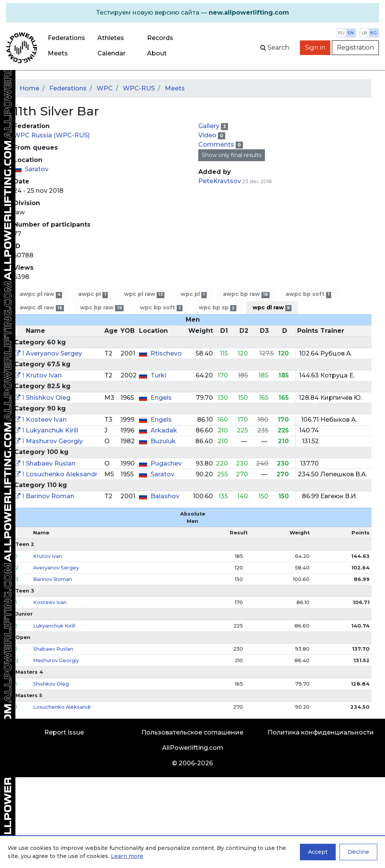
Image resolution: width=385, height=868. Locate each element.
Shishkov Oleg (48, 398)
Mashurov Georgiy (54, 441)
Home (29, 88)
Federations (66, 38)
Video (208, 135)
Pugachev (166, 463)
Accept (318, 852)
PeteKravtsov (220, 181)
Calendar (111, 53)
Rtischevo (166, 353)
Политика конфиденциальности (321, 732)
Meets (58, 53)
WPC (105, 88)
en (351, 33)
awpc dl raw (42, 308)
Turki (158, 375)
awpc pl (93, 294)
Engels (161, 398)
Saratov (37, 169)
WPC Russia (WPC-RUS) (52, 135)
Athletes (111, 38)
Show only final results (232, 155)
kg (374, 33)
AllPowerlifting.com (193, 748)
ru (341, 33)
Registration (355, 48)
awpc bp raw (246, 294)
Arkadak (164, 430)
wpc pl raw (144, 294)
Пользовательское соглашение (192, 732)
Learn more (127, 856)
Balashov (165, 496)
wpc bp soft (161, 308)
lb (364, 33)
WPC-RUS (139, 88)
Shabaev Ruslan (51, 463)
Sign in (315, 48)
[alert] (192, 13)
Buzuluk (163, 441)
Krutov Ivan (44, 375)
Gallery (210, 126)
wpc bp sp (217, 308)
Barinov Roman (50, 496)
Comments (217, 144)
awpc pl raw (41, 294)
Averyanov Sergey (54, 353)
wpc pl (193, 294)
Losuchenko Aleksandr (62, 474)
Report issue (64, 732)
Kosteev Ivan (46, 420)
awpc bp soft (308, 294)
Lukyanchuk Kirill (52, 430)
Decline (358, 852)
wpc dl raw (272, 308)
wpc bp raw (102, 308)
